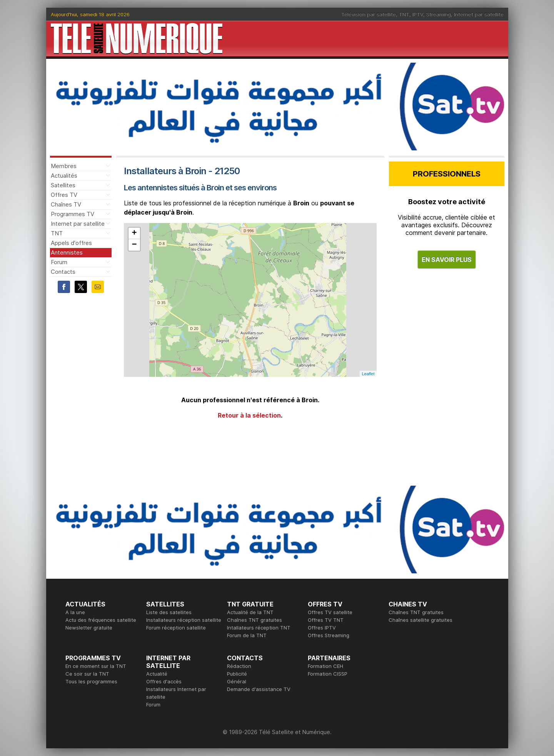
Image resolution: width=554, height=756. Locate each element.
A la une (75, 612)
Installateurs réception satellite (184, 620)
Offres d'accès (164, 681)
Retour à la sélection (249, 415)
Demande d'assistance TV (259, 689)
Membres (64, 166)
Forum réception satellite (176, 628)
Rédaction (239, 666)
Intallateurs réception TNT (259, 628)
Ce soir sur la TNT (87, 674)
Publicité (237, 674)
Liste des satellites (169, 612)
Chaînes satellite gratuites (421, 620)
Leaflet (368, 374)
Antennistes (67, 252)
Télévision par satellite (369, 14)
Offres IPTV (322, 628)
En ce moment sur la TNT (96, 666)
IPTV (418, 14)
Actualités (64, 176)
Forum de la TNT (247, 635)
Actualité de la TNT (250, 612)
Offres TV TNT (326, 620)
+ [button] (134, 233)
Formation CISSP (328, 674)
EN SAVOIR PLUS (447, 260)
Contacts (63, 272)
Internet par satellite (479, 14)
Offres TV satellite (330, 612)
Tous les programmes (91, 681)
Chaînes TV (66, 204)
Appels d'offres (71, 243)
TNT (404, 14)
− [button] (134, 245)
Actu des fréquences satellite (101, 620)
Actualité (157, 674)
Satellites (63, 185)
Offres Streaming (329, 635)
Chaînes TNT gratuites (254, 620)
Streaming (439, 14)
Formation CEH (325, 666)
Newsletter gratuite (89, 628)
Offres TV (64, 195)
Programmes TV (73, 214)
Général (237, 681)
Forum (59, 262)
